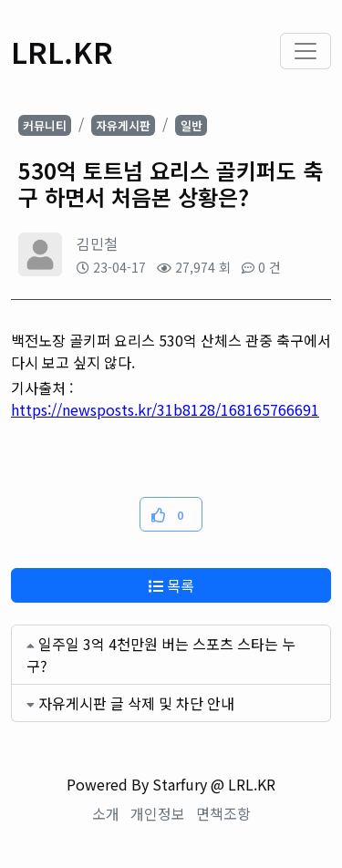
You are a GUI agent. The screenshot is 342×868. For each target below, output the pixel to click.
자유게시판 (123, 125)
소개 (106, 813)
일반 (192, 125)
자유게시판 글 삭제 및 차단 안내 (136, 703)
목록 (171, 585)
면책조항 (223, 813)
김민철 (97, 243)
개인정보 (158, 813)
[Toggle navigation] (306, 51)
